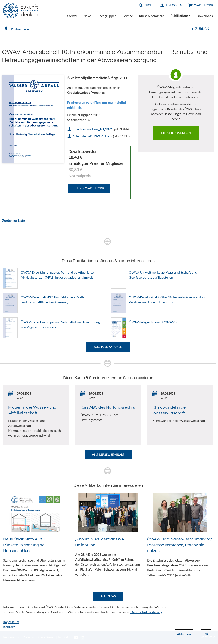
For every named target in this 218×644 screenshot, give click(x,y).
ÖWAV (72, 16)
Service (128, 16)
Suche (149, 5)
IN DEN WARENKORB (89, 188)
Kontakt (9, 627)
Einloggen (174, 5)
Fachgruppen (107, 16)
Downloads (205, 16)
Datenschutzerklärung (146, 612)
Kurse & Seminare (152, 16)
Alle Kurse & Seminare (108, 455)
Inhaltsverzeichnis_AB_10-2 (92, 129)
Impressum (11, 622)
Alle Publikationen (108, 347)
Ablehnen (184, 634)
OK (206, 634)
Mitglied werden (176, 133)
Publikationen (180, 16)
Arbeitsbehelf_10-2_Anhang (92, 136)
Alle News (108, 596)
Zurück (202, 29)
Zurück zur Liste (13, 220)
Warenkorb (204, 5)
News (87, 16)
